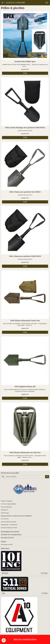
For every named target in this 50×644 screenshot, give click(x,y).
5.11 (3, 593)
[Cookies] (4, 640)
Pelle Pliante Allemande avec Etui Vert (25, 453)
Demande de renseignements (11, 535)
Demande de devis (7, 538)
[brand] (13, 3)
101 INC (5, 573)
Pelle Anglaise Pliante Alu (25, 387)
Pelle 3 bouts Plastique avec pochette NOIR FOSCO (25, 128)
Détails (25, 73)
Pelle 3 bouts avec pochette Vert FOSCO (25, 192)
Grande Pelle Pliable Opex (25, 62)
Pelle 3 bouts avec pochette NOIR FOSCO (25, 256)
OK (47, 477)
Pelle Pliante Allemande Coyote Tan (25, 321)
